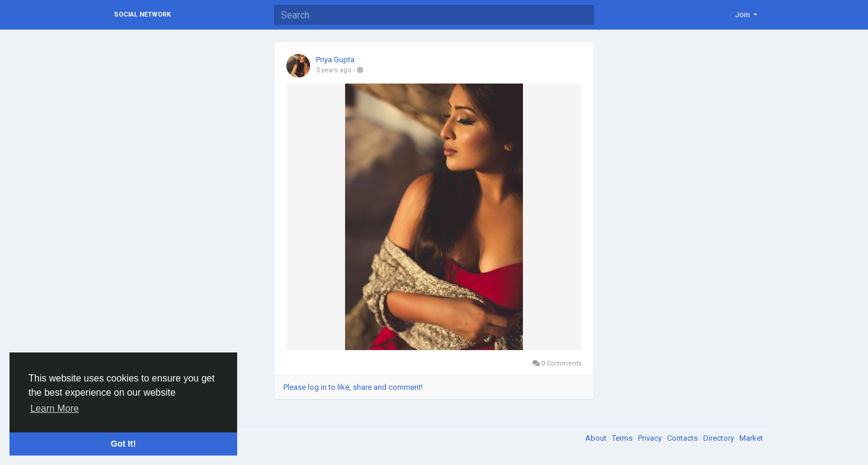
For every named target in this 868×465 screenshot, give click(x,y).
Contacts (683, 438)
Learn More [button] (55, 408)
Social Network (142, 15)
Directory (719, 438)
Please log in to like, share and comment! (353, 387)
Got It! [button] (123, 444)
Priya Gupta (335, 60)
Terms (623, 438)
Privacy (651, 438)
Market (751, 438)
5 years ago (334, 70)
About (597, 438)
